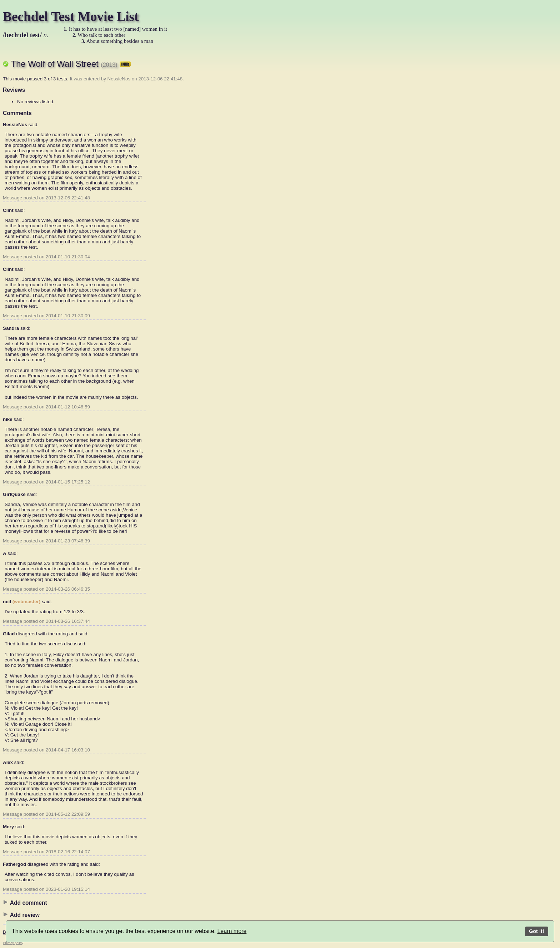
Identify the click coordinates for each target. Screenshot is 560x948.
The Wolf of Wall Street (71, 64)
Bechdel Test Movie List (71, 17)
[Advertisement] (260, 159)
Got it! (536, 931)
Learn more (232, 931)
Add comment (25, 903)
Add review (21, 915)
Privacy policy (13, 943)
